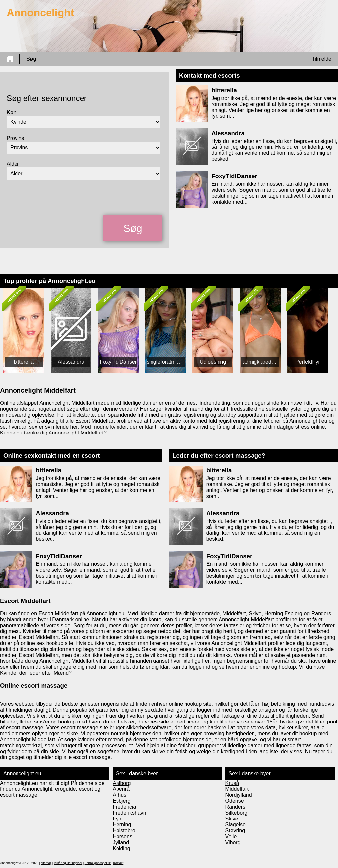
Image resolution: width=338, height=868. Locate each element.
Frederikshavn (129, 813)
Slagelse (236, 825)
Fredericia (124, 807)
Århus (119, 795)
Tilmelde (321, 59)
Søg (31, 59)
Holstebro (124, 831)
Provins (15, 138)
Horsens (122, 836)
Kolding (121, 848)
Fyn (117, 819)
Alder (13, 164)
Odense (235, 801)
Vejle (231, 836)
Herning (274, 613)
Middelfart (237, 789)
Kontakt (118, 863)
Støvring (235, 831)
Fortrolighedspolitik (98, 863)
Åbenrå (121, 789)
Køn (11, 112)
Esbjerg (293, 613)
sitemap (46, 863)
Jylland (121, 842)
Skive (255, 613)
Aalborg (122, 783)
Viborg (233, 842)
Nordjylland (239, 795)
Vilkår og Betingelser (68, 863)
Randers (321, 613)
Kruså (232, 783)
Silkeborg (237, 813)
